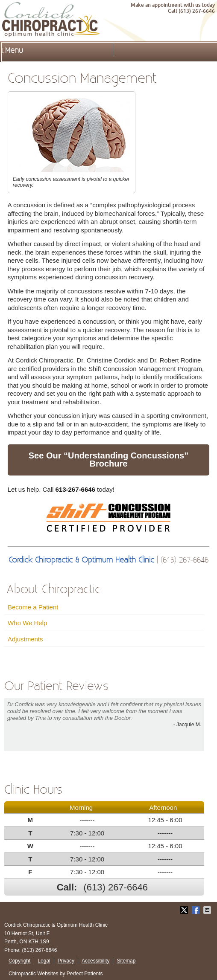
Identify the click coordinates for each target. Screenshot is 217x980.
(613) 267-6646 (116, 887)
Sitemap (126, 961)
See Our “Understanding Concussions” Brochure (109, 460)
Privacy (66, 961)
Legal (44, 961)
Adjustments (25, 639)
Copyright (19, 961)
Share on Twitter (185, 910)
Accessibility (95, 961)
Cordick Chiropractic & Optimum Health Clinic (81, 560)
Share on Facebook (196, 910)
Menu (13, 51)
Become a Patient (33, 607)
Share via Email (208, 910)
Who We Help (27, 623)
